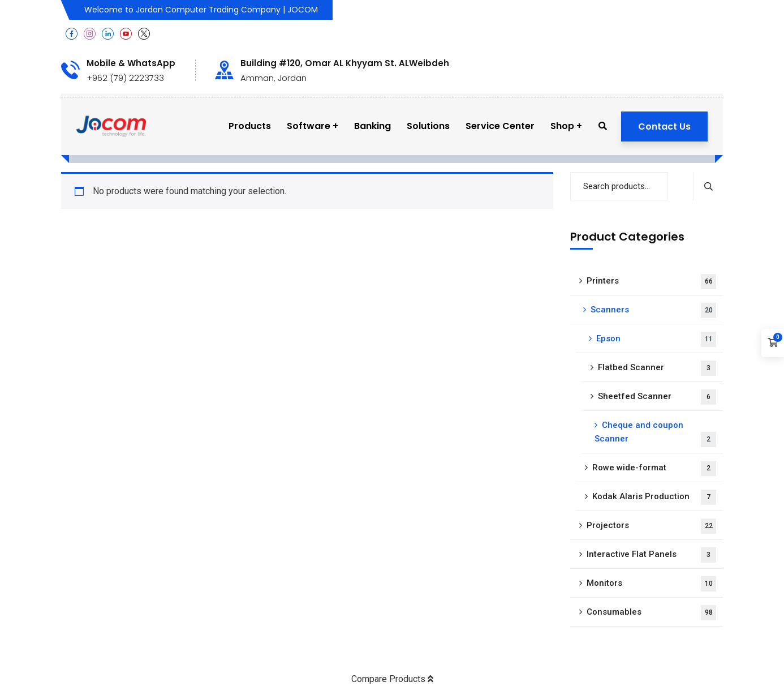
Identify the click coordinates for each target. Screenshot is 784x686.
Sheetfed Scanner (657, 397)
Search (708, 186)
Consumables (651, 613)
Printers (651, 282)
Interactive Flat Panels (651, 555)
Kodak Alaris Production (654, 497)
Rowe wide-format (654, 468)
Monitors (651, 584)
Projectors (651, 526)
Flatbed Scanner (657, 368)
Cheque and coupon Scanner (655, 434)
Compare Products (392, 679)
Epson (656, 339)
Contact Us (664, 127)
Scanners (653, 310)
